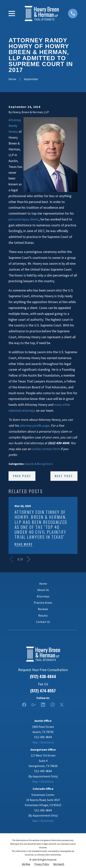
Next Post (64, 476)
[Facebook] (24, 705)
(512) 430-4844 (43, 676)
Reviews (43, 609)
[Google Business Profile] (34, 705)
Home (43, 584)
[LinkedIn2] (43, 705)
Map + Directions (43, 742)
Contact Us (43, 622)
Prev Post (22, 476)
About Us (43, 590)
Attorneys (43, 596)
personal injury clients (24, 219)
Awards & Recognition (39, 464)
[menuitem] (26, 864)
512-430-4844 (43, 737)
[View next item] (29, 559)
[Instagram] (52, 705)
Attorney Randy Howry (15, 126)
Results (43, 616)
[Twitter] (62, 705)
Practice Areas (43, 603)
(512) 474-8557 (43, 691)
